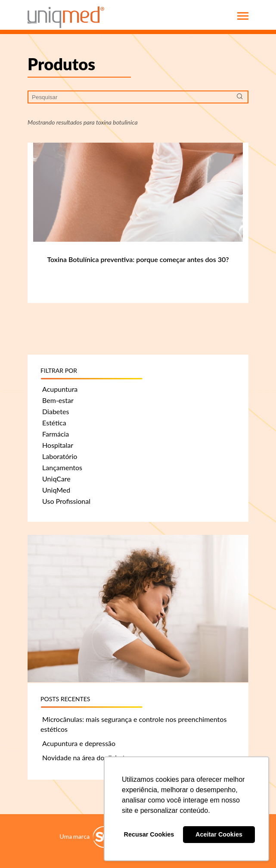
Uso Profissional (66, 501)
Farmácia (56, 434)
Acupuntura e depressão (79, 743)
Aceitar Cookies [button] (219, 834)
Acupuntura (60, 389)
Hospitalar (58, 445)
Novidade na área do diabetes (87, 757)
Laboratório (60, 456)
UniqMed (56, 490)
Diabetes (56, 411)
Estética (54, 423)
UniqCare (56, 479)
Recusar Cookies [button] (149, 834)
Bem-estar (58, 400)
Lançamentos (62, 467)
